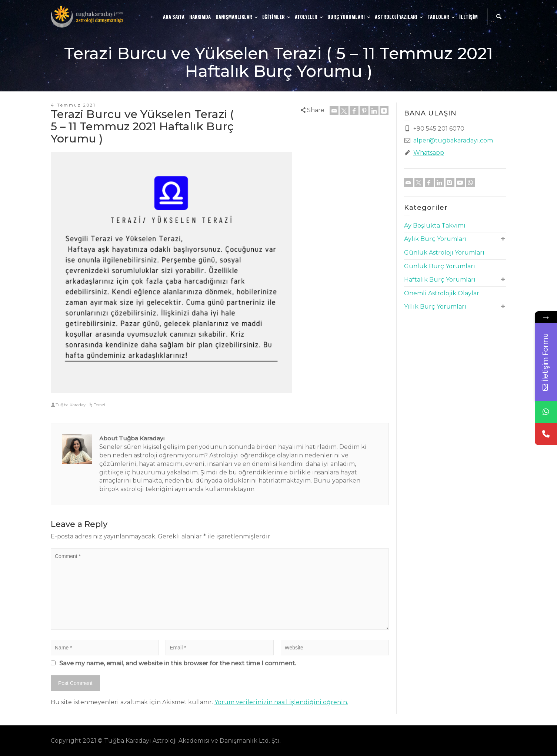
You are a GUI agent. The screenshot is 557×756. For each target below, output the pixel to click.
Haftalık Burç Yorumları (440, 280)
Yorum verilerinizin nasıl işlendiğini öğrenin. (281, 702)
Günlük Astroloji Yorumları (444, 253)
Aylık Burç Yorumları (435, 239)
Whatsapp (429, 153)
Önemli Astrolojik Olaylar (442, 293)
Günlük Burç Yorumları (440, 266)
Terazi (99, 405)
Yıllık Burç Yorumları (435, 307)
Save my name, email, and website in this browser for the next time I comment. (178, 663)
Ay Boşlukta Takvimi (435, 226)
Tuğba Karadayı (71, 405)
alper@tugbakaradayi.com (453, 140)
